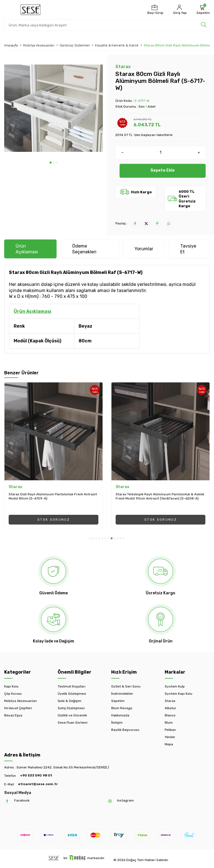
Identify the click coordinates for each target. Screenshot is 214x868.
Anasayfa (11, 45)
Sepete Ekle (163, 170)
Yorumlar (144, 249)
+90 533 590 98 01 (36, 775)
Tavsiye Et (188, 249)
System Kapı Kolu (178, 694)
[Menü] (8, 9)
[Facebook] (7, 801)
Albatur (171, 708)
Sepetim (118, 701)
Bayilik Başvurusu (125, 730)
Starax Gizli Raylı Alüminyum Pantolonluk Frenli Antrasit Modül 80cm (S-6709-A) (53, 496)
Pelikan (170, 730)
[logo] (31, 10)
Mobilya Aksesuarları (39, 45)
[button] (51, 163)
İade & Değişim (70, 701)
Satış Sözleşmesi (71, 708)
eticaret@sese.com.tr (38, 784)
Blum (169, 723)
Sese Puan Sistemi (73, 723)
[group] (53, 108)
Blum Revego (122, 708)
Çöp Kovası (13, 694)
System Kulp (175, 686)
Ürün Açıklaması (27, 249)
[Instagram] (110, 801)
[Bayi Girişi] (155, 10)
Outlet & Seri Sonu (126, 686)
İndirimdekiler (122, 694)
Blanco (170, 715)
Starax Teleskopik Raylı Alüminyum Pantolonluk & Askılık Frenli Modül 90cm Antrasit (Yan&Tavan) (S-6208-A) (160, 496)
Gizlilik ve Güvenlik (72, 715)
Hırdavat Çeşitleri (18, 708)
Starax (123, 67)
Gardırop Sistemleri (75, 45)
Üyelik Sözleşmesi (72, 694)
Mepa (169, 744)
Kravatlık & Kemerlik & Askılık (117, 45)
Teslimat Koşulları (72, 686)
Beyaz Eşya (13, 715)
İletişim (117, 723)
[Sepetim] (202, 10)
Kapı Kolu (11, 686)
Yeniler (170, 737)
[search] (204, 25)
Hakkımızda (120, 715)
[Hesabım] (179, 10)
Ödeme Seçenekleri (84, 249)
